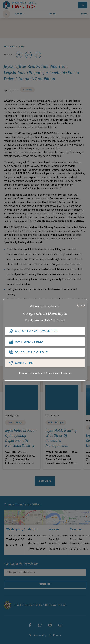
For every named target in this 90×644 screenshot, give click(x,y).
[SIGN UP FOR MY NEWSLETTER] (45, 331)
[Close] (81, 305)
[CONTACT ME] (45, 363)
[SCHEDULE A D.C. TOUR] (45, 352)
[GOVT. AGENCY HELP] (45, 342)
